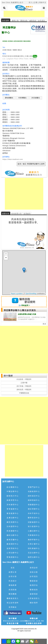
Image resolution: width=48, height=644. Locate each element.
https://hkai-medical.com (13, 159)
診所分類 (13, 576)
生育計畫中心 (34, 544)
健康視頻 (33, 20)
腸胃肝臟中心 (13, 540)
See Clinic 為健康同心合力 (12, 2)
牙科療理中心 (13, 505)
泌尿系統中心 (13, 548)
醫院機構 (13, 594)
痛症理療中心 (34, 509)
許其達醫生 (36, 98)
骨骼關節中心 (34, 505)
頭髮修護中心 (34, 522)
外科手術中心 (34, 513)
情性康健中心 (34, 548)
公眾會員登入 (34, 598)
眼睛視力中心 (13, 496)
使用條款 (13, 607)
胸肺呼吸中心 (34, 540)
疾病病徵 (13, 590)
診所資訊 (42, 20)
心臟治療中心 (34, 531)
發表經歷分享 (17, 214)
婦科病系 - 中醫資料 (24, 390)
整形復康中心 (13, 513)
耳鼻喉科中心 (34, 535)
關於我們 (34, 603)
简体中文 (43, 2)
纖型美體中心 (13, 522)
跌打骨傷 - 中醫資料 (24, 386)
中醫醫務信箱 (24, 393)
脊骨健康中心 (13, 509)
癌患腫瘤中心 (13, 531)
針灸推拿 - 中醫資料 (24, 379)
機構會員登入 (13, 598)
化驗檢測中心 (34, 491)
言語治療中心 (34, 553)
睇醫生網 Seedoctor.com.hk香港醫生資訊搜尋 (34, 621)
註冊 (36, 2)
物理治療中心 (34, 557)
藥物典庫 (13, 585)
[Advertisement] (24, 14)
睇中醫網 (8, 376)
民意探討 (13, 581)
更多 (44, 324)
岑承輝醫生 (22, 98)
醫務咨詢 (34, 590)
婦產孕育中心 (13, 500)
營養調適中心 (13, 557)
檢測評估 (34, 585)
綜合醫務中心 (13, 487)
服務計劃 (15, 20)
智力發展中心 (34, 526)
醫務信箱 (24, 20)
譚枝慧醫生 (9, 98)
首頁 (13, 568)
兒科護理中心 (13, 526)
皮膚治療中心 (13, 518)
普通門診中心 (34, 487)
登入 (30, 2)
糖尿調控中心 (13, 544)
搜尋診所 (34, 568)
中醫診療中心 (13, 491)
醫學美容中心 (34, 518)
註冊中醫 (24, 383)
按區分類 (34, 572)
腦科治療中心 (13, 535)
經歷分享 (13, 572)
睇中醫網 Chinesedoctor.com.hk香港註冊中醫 (15, 621)
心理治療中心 (13, 553)
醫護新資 (34, 581)
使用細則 (27, 214)
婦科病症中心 (34, 496)
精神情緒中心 (34, 500)
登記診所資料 (13, 603)
